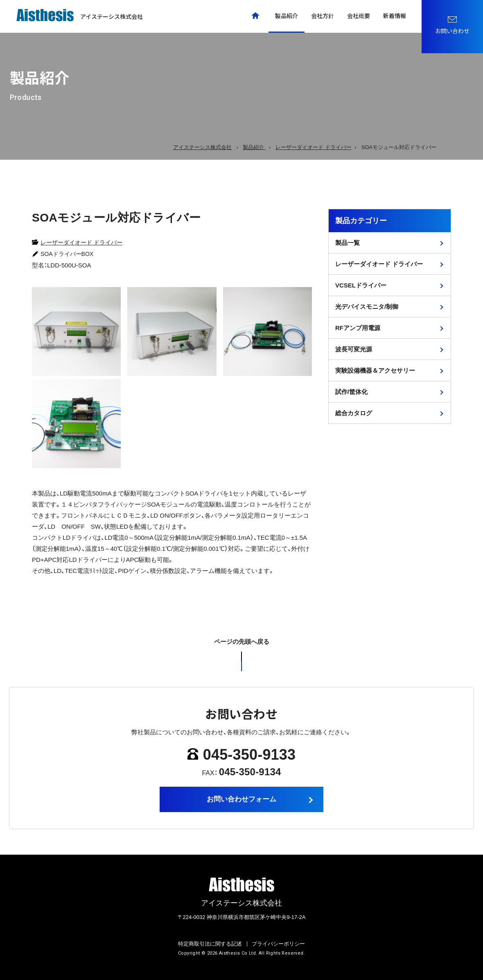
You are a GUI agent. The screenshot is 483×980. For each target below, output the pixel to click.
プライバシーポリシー (278, 944)
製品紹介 (287, 16)
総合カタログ (354, 413)
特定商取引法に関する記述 (210, 944)
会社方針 (323, 16)
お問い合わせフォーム (241, 799)
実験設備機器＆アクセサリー (375, 370)
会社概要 (359, 16)
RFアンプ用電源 (358, 328)
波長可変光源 (354, 349)
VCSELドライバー (361, 285)
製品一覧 (348, 243)
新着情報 (395, 16)
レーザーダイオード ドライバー (81, 242)
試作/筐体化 (351, 392)
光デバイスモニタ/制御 (367, 307)
